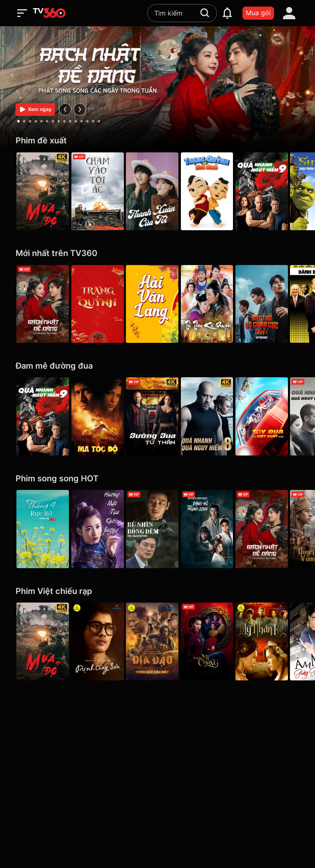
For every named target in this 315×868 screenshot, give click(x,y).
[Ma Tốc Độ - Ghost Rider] (100, 416)
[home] (49, 13)
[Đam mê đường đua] (157, 366)
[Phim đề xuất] (157, 141)
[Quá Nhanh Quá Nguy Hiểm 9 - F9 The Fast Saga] (272, 191)
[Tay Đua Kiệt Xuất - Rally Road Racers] (272, 416)
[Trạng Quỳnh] (100, 304)
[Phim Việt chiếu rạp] (157, 591)
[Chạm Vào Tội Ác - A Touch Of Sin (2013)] (100, 191)
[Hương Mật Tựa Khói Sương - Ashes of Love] (100, 529)
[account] (289, 13)
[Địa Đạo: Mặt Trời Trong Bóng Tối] (157, 641)
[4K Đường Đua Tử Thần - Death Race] (157, 416)
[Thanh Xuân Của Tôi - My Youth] (157, 191)
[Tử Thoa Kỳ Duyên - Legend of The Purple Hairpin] (215, 304)
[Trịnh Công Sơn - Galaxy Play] (100, 641)
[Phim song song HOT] (157, 479)
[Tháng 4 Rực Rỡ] (43, 529)
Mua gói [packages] (258, 13)
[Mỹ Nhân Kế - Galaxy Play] (272, 641)
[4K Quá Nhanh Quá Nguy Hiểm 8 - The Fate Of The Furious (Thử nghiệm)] (215, 416)
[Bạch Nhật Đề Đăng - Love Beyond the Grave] (43, 304)
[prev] (65, 109)
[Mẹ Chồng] (215, 641)
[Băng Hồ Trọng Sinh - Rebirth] (215, 529)
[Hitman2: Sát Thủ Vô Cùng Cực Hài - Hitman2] (272, 304)
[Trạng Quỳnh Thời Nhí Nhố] (215, 191)
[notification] (227, 13)
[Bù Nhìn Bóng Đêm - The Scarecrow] (157, 529)
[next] (80, 109)
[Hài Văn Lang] (157, 304)
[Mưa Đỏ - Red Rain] (43, 191)
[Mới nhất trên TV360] (157, 253)
